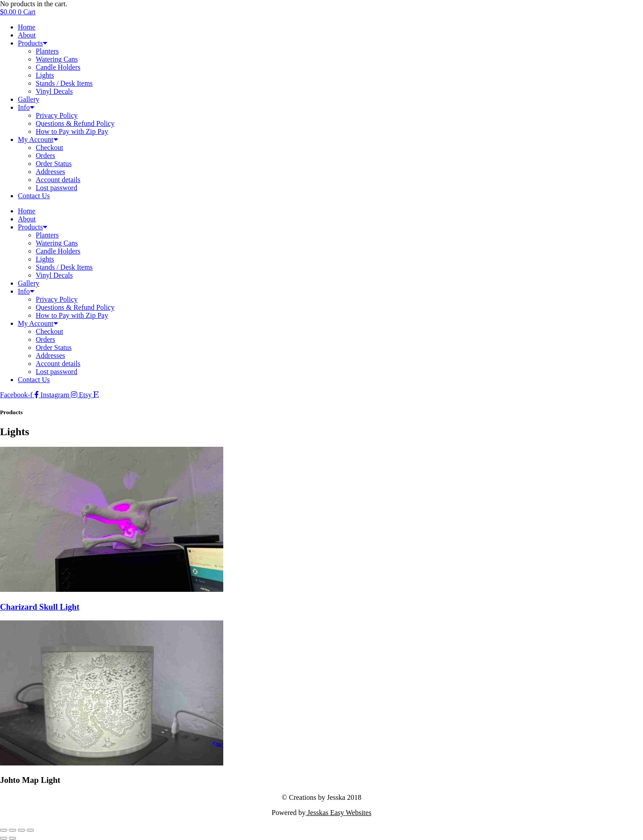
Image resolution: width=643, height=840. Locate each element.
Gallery (29, 99)
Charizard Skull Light (40, 607)
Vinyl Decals (54, 91)
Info (26, 107)
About (27, 35)
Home (27, 27)
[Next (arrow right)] (13, 838)
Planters (47, 51)
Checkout (49, 148)
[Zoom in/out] (4, 830)
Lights (45, 75)
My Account (38, 139)
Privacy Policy (57, 115)
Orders (46, 156)
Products (33, 43)
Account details (58, 180)
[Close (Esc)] (30, 830)
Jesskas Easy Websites (338, 813)
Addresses (50, 172)
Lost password (56, 188)
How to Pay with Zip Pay (72, 131)
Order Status (54, 164)
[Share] (21, 830)
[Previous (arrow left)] (4, 838)
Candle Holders (58, 67)
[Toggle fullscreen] (13, 830)
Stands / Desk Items (64, 83)
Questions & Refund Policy (75, 123)
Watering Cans (57, 59)
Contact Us (34, 196)
